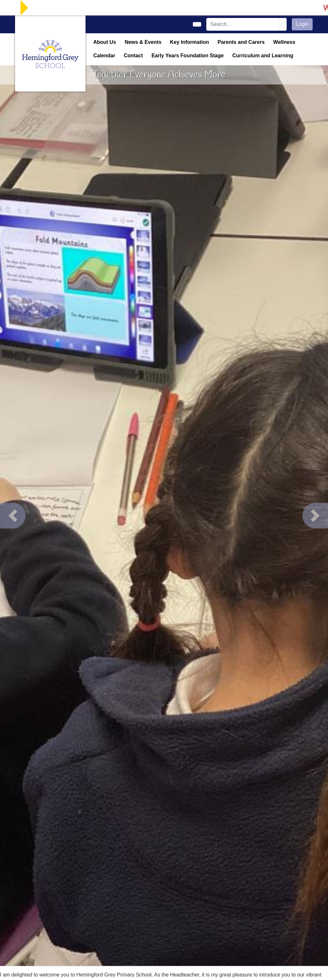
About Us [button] (105, 42)
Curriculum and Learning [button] (263, 56)
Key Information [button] (190, 42)
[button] (13, 516)
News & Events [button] (143, 42)
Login (302, 24)
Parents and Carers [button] (241, 42)
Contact (133, 56)
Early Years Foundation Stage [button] (188, 56)
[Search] (242, 24)
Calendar (104, 56)
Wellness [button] (284, 42)
